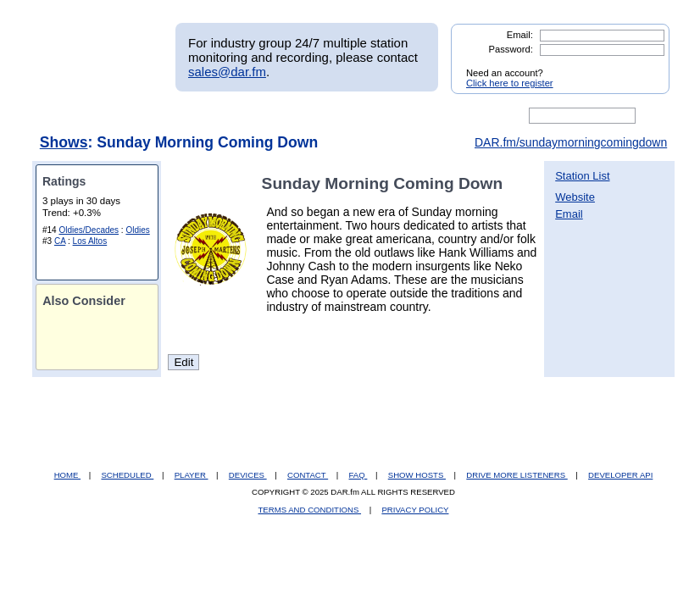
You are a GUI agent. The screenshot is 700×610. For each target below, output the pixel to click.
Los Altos (90, 241)
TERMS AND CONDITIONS (310, 510)
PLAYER (192, 475)
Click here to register (510, 83)
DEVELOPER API (620, 475)
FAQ (358, 475)
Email (569, 214)
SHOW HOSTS (417, 475)
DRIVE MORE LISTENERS (517, 475)
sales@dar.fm (227, 72)
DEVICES (248, 475)
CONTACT (308, 475)
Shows (64, 142)
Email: (520, 35)
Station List (582, 176)
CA (60, 241)
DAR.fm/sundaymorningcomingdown (571, 142)
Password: (511, 49)
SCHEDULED (127, 475)
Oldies (137, 230)
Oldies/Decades (89, 230)
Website (575, 197)
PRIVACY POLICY (415, 510)
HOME (67, 475)
